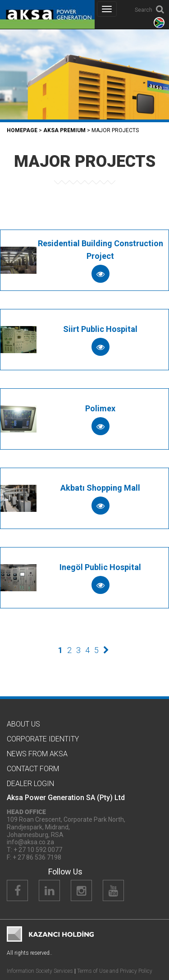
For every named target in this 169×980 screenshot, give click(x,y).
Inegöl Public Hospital (100, 567)
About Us (23, 724)
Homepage (22, 130)
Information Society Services (40, 971)
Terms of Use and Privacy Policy (115, 971)
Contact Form (33, 769)
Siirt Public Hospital (100, 329)
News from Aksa (37, 754)
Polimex (100, 408)
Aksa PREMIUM (64, 130)
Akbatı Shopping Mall (100, 488)
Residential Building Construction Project (100, 250)
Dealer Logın (30, 784)
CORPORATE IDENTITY (43, 739)
